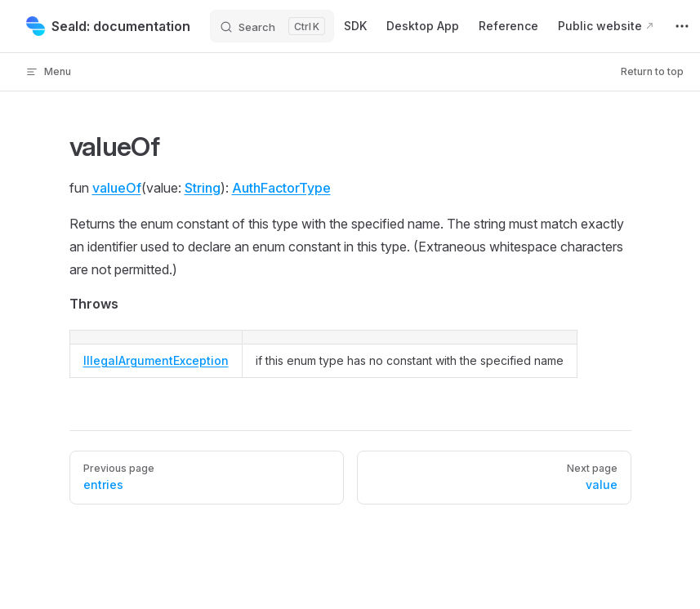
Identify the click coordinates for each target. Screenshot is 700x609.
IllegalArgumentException (156, 360)
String (203, 188)
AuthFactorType (281, 188)
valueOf (117, 188)
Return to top (652, 71)
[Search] (272, 26)
